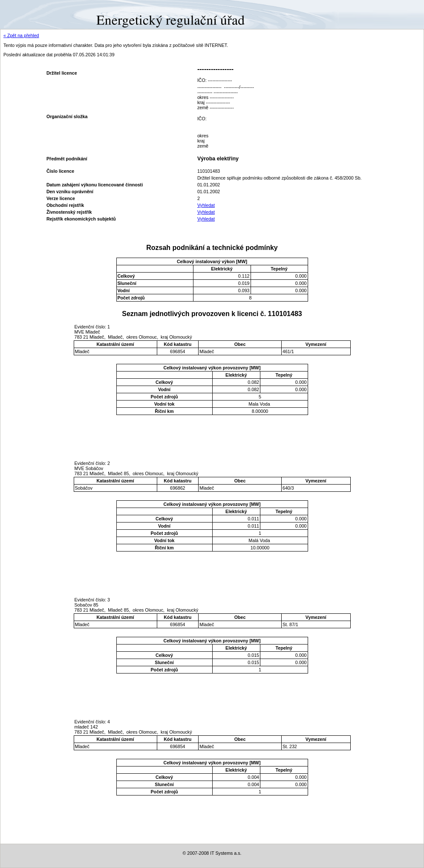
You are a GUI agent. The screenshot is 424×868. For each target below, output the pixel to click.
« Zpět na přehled (21, 35)
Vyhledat (206, 205)
